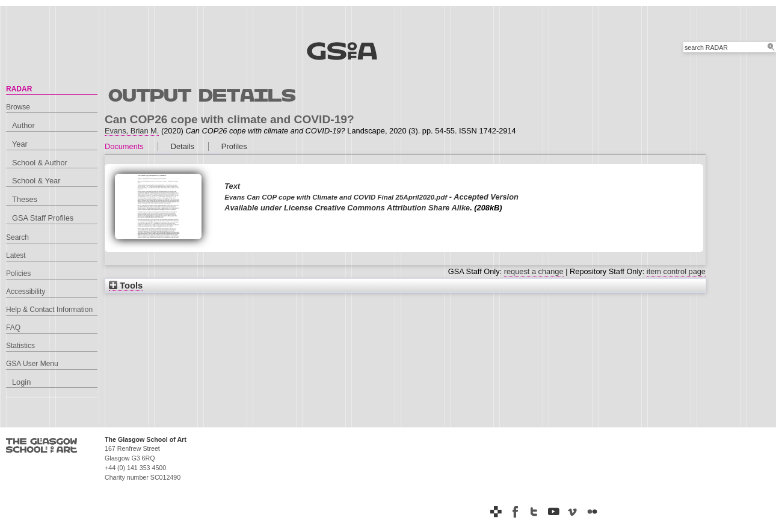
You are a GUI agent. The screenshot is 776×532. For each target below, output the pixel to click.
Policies (18, 274)
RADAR (19, 89)
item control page (676, 271)
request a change (534, 271)
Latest (16, 255)
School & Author (40, 163)
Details (183, 146)
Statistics (20, 346)
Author (23, 125)
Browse (18, 107)
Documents (124, 146)
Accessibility (26, 292)
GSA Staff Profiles (43, 218)
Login (21, 382)
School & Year (36, 181)
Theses (25, 199)
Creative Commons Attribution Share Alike (392, 208)
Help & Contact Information (49, 310)
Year (20, 144)
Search (17, 237)
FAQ (13, 328)
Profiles (234, 146)
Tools (126, 286)
